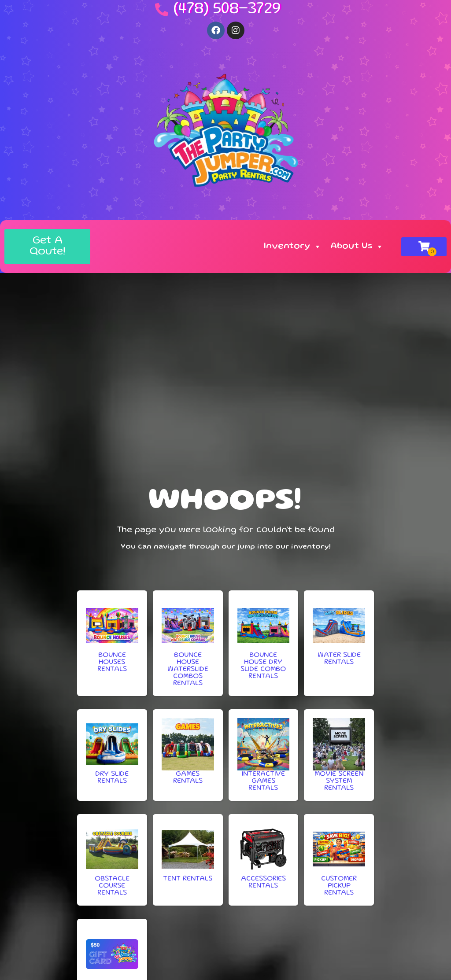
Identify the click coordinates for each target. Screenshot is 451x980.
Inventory (293, 247)
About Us (357, 247)
